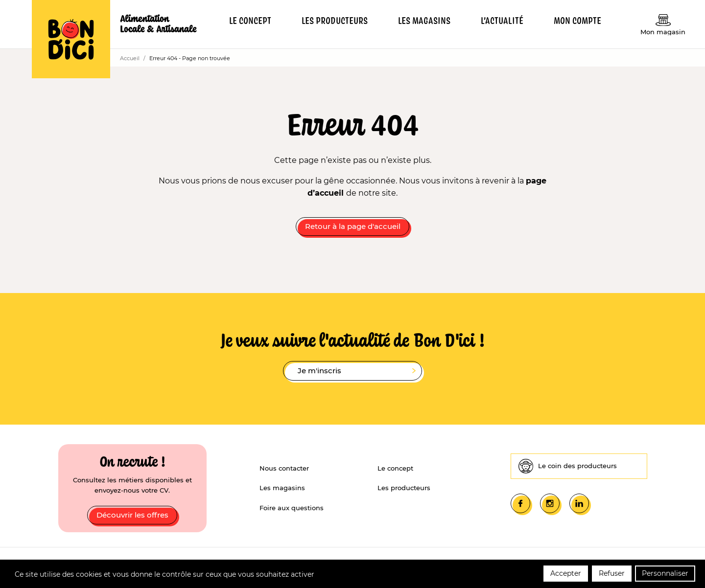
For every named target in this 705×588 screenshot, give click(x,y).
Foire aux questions (292, 508)
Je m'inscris (357, 371)
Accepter (566, 575)
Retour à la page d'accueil (353, 226)
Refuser (612, 575)
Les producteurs (404, 488)
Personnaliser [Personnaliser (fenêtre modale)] (665, 575)
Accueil (130, 58)
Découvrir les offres (132, 515)
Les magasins (282, 488)
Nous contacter (284, 468)
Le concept (395, 468)
